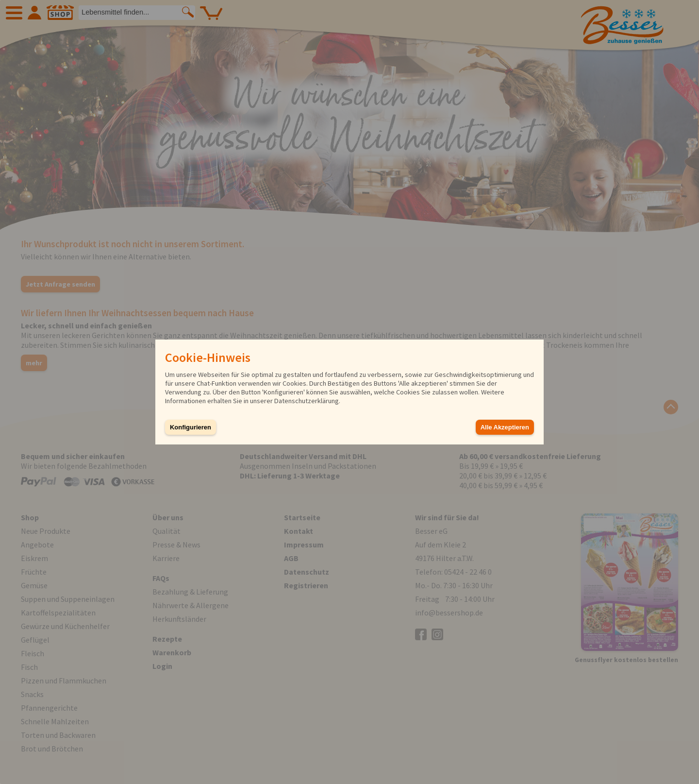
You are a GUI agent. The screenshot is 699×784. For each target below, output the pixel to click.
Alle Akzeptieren (505, 427)
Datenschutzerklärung (307, 401)
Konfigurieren (191, 427)
